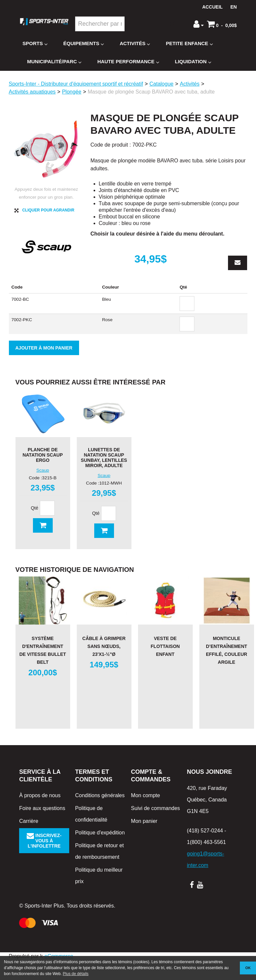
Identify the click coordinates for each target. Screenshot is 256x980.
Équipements (84, 44)
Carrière (29, 821)
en (233, 7)
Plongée (72, 92)
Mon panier (144, 821)
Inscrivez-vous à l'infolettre (44, 841)
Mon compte (146, 795)
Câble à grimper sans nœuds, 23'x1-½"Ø (104, 646)
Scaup (43, 470)
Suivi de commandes (156, 808)
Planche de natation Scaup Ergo (43, 455)
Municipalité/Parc (54, 62)
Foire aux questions (42, 808)
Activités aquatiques (32, 92)
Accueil (213, 7)
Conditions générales (100, 795)
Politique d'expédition (100, 833)
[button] (222, 24)
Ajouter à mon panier (44, 348)
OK (248, 968)
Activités (135, 44)
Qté (34, 508)
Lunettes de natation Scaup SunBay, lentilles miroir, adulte (104, 458)
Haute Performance (128, 62)
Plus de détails (76, 974)
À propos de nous (40, 795)
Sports (35, 44)
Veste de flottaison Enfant (165, 646)
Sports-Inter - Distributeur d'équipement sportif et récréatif (76, 84)
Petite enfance (189, 44)
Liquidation (193, 62)
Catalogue (162, 84)
